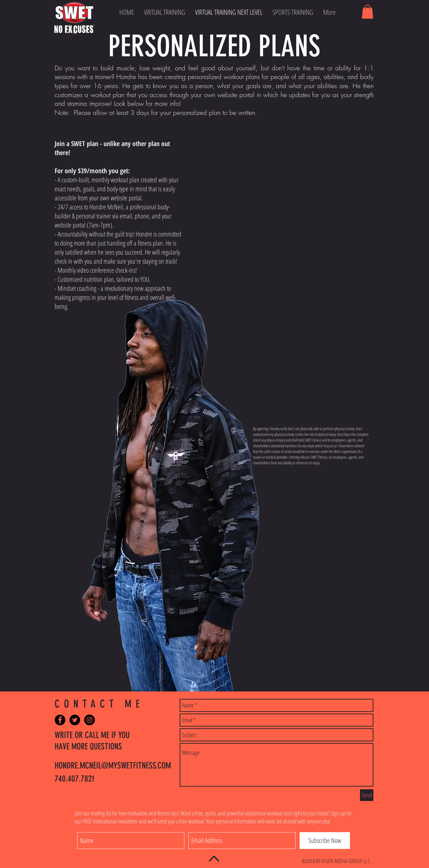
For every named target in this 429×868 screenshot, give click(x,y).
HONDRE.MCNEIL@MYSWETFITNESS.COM (113, 766)
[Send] (367, 795)
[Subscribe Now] (325, 841)
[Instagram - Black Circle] (89, 720)
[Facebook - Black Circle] (60, 720)
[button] (367, 12)
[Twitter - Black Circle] (75, 720)
